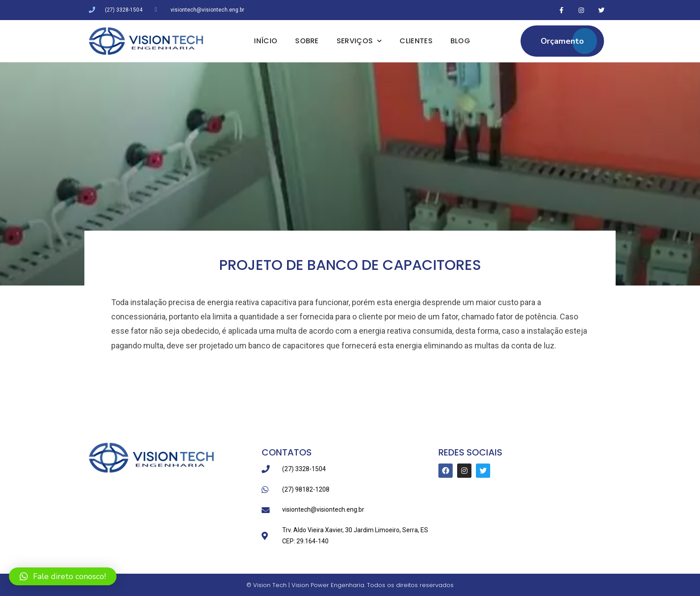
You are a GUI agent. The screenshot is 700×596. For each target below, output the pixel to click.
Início (266, 41)
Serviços (359, 41)
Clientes (416, 41)
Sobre (307, 41)
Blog (460, 41)
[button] (63, 576)
